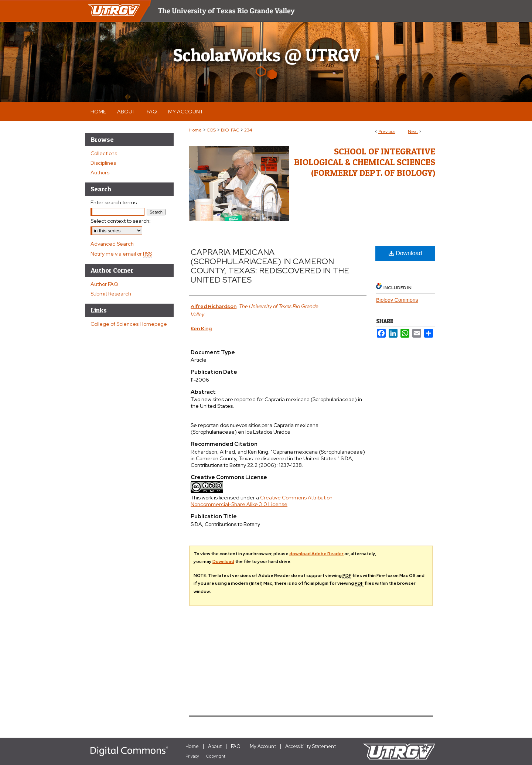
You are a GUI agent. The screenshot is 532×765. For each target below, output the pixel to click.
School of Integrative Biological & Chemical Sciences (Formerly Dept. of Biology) (365, 162)
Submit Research (111, 294)
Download (405, 253)
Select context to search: (121, 221)
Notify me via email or (121, 254)
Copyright (216, 756)
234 (248, 130)
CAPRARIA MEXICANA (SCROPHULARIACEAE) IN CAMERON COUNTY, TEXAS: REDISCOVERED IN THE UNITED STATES (270, 266)
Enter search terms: (114, 202)
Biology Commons (397, 300)
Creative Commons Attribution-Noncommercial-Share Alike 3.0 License (263, 501)
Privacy (192, 756)
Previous (387, 132)
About (215, 746)
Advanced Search (112, 244)
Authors (100, 173)
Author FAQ (104, 284)
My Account (263, 746)
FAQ (236, 746)
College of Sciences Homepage (129, 324)
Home (195, 130)
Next (413, 132)
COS (211, 130)
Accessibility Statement (311, 746)
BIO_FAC (230, 130)
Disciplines (103, 163)
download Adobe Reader (316, 554)
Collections (104, 153)
